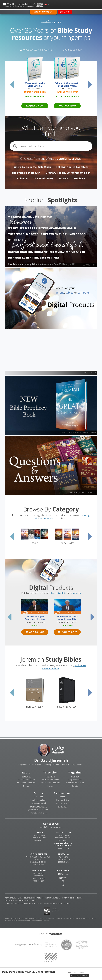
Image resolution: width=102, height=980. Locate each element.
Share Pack (67, 89)
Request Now (35, 105)
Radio (26, 772)
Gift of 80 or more (67, 96)
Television (50, 772)
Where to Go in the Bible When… (35, 85)
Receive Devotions (79, 976)
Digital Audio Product (67, 622)
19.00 (35, 625)
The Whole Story (43, 178)
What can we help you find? (37, 50)
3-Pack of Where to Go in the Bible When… (67, 85)
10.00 (67, 625)
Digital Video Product (35, 622)
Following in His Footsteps (72, 167)
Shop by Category (72, 50)
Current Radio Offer (35, 92)
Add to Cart (35, 632)
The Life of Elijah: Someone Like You (35, 618)
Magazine (75, 772)
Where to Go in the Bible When (32, 167)
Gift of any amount (35, 96)
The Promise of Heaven (26, 173)
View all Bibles (51, 668)
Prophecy (79, 178)
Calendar (23, 178)
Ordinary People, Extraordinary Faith (68, 173)
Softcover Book (35, 89)
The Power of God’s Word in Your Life (67, 618)
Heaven (63, 178)
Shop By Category (43, 12)
